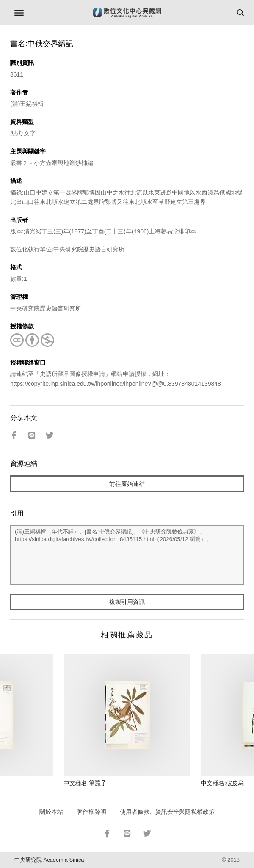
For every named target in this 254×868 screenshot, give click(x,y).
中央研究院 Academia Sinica (49, 860)
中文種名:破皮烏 (222, 783)
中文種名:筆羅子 (85, 783)
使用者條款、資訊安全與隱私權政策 (167, 812)
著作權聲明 (91, 812)
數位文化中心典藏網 (127, 13)
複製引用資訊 (127, 602)
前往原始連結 (127, 484)
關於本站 (51, 812)
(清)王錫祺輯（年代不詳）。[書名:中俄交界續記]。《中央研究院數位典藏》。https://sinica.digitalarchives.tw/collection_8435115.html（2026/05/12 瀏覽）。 (127, 555)
